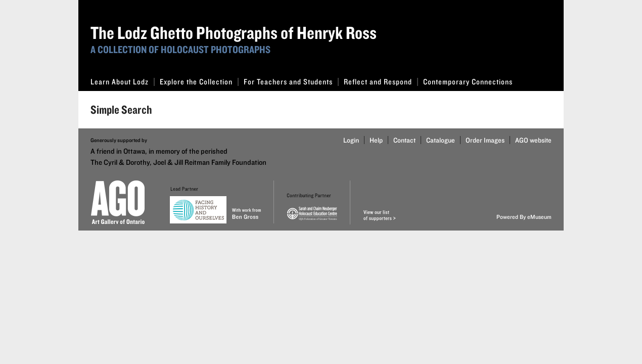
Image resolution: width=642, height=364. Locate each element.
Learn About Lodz (123, 82)
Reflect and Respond (381, 82)
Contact (404, 140)
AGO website (533, 140)
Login (351, 140)
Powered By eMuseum (524, 217)
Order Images (485, 140)
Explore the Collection (199, 82)
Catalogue (441, 140)
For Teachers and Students (291, 82)
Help (376, 140)
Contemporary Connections (468, 82)
